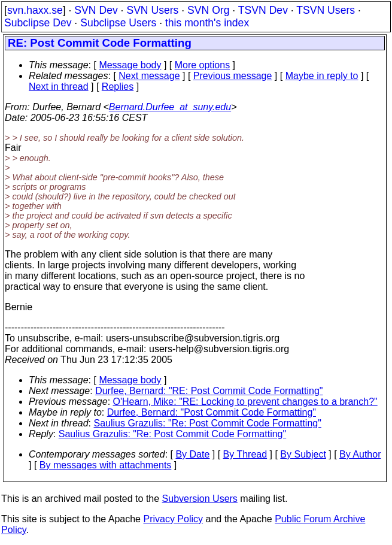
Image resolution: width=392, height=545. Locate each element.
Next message (149, 76)
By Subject (303, 454)
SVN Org (208, 10)
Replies (118, 87)
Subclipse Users (118, 23)
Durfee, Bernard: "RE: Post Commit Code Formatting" (209, 391)
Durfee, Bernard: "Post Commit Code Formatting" (212, 412)
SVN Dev (96, 10)
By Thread (245, 454)
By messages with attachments (106, 465)
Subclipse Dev (38, 23)
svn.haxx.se (35, 10)
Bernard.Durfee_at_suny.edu (170, 107)
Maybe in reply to (322, 76)
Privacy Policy (173, 519)
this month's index (207, 23)
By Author (360, 454)
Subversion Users (200, 499)
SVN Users (152, 10)
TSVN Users (326, 10)
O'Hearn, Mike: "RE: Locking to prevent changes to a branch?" (245, 402)
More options (203, 65)
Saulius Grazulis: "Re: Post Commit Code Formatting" (208, 423)
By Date (192, 454)
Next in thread (59, 87)
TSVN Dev (263, 10)
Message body (130, 65)
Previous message (233, 76)
